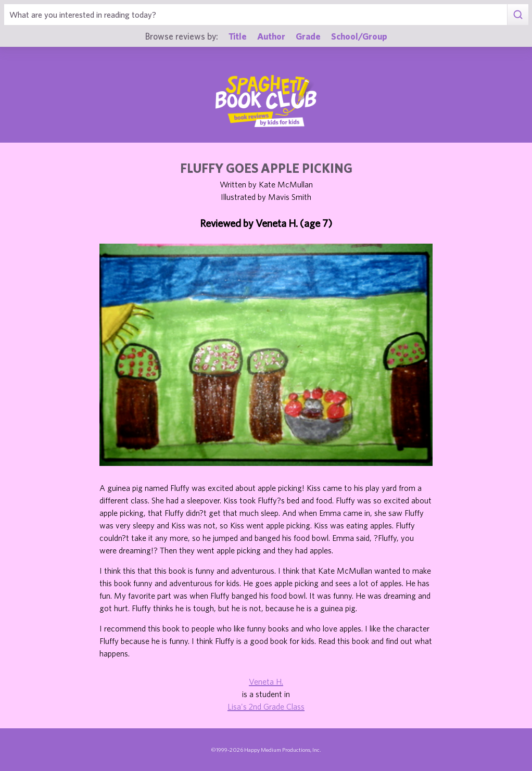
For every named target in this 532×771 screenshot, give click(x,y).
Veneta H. (266, 681)
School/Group (359, 36)
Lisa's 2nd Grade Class (266, 706)
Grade (308, 36)
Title (238, 36)
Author (271, 36)
